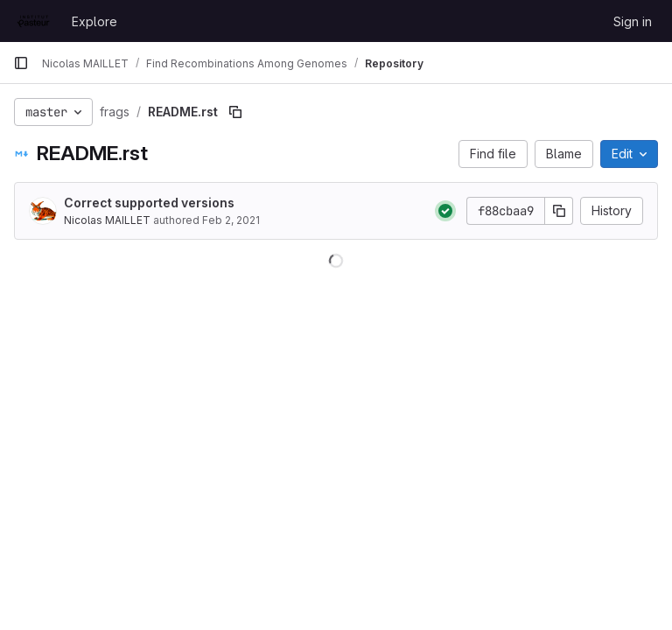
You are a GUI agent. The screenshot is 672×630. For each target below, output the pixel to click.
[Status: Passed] (445, 211)
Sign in (633, 21)
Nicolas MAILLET (107, 220)
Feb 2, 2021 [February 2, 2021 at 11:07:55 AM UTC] (231, 220)
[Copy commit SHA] (559, 211)
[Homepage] (34, 21)
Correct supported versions (149, 203)
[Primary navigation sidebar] (21, 63)
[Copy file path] (235, 112)
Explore (94, 21)
